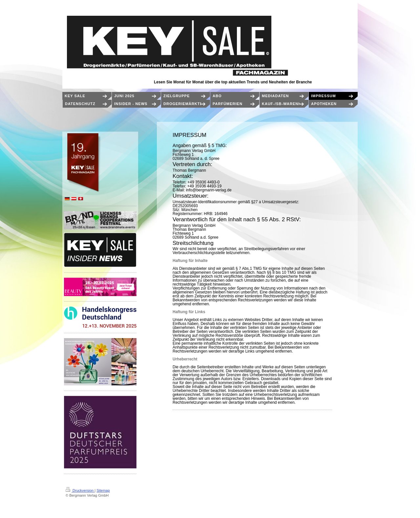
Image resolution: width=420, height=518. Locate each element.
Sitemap (103, 490)
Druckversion (80, 490)
